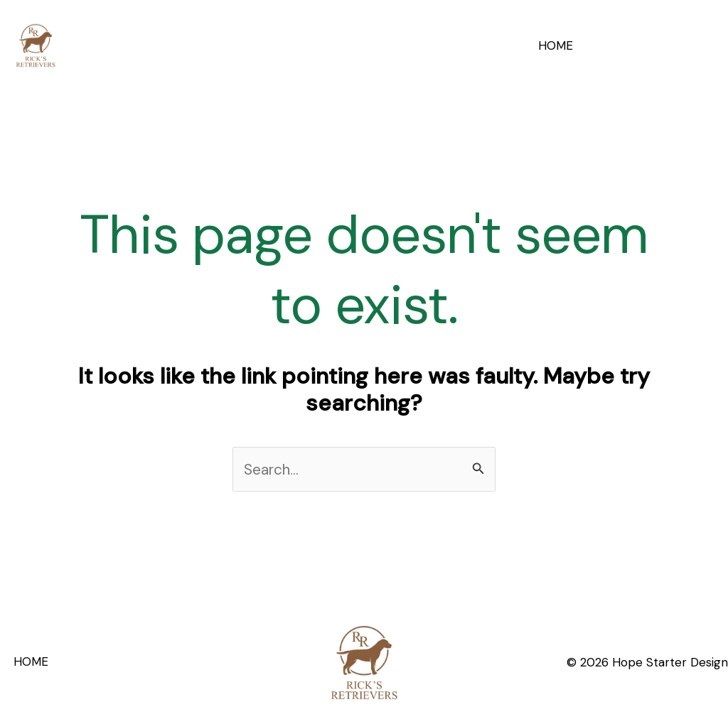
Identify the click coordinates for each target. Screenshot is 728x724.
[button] (657, 45)
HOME (557, 45)
